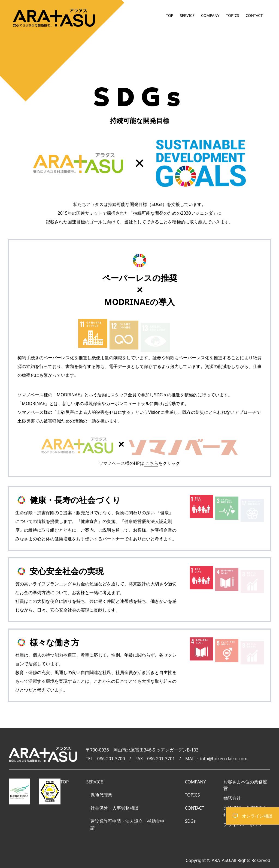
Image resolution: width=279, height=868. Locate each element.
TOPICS (233, 15)
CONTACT (254, 15)
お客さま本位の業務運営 (245, 785)
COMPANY (210, 15)
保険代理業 (101, 795)
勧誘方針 (232, 798)
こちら (152, 463)
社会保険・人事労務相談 (114, 808)
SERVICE (187, 15)
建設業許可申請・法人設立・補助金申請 (128, 824)
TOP (170, 15)
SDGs (190, 821)
